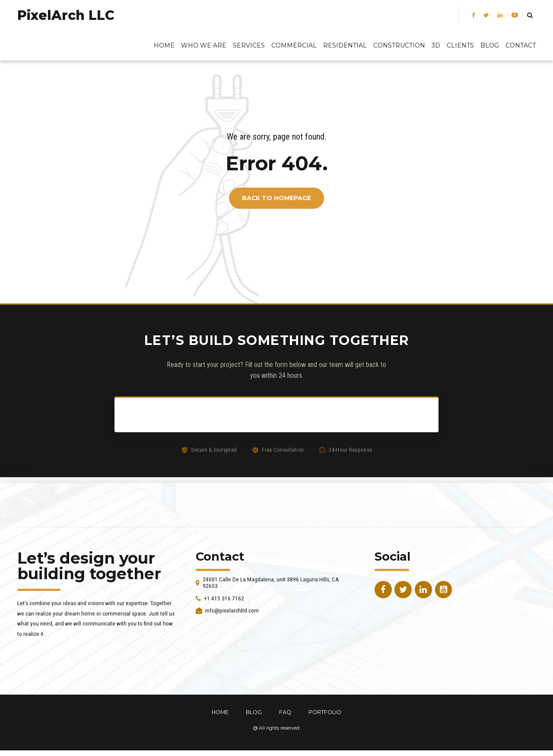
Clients (460, 45)
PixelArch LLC (66, 15)
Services (249, 45)
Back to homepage (276, 198)
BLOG (490, 45)
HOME (220, 712)
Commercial (294, 45)
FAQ (285, 712)
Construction (399, 45)
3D (436, 45)
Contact (521, 45)
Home (164, 45)
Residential (345, 45)
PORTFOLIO (325, 712)
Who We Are (204, 45)
